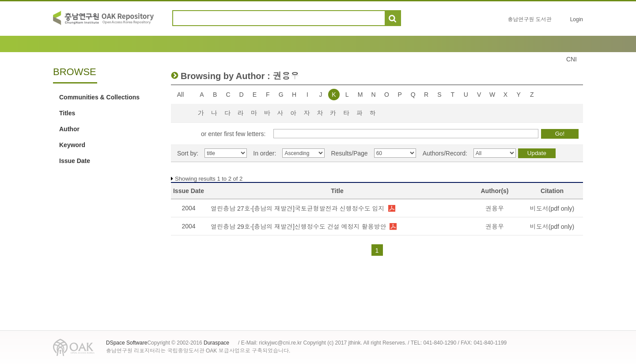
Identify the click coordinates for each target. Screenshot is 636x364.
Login (577, 19)
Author (69, 129)
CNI (572, 59)
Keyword (72, 145)
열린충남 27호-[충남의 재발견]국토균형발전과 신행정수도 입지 (298, 209)
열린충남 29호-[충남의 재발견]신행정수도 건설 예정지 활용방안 (298, 227)
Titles (67, 113)
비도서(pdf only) (552, 209)
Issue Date (75, 161)
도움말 (412, 18)
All (181, 95)
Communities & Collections (99, 97)
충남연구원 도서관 (529, 19)
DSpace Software (127, 343)
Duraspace (216, 343)
